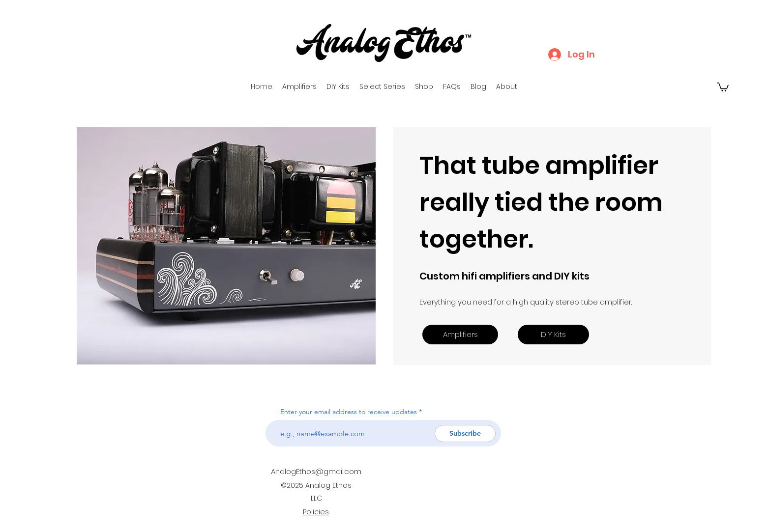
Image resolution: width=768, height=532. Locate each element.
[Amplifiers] (460, 335)
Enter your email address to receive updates (349, 412)
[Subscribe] (465, 434)
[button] (723, 86)
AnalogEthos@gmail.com (316, 471)
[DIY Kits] (553, 335)
